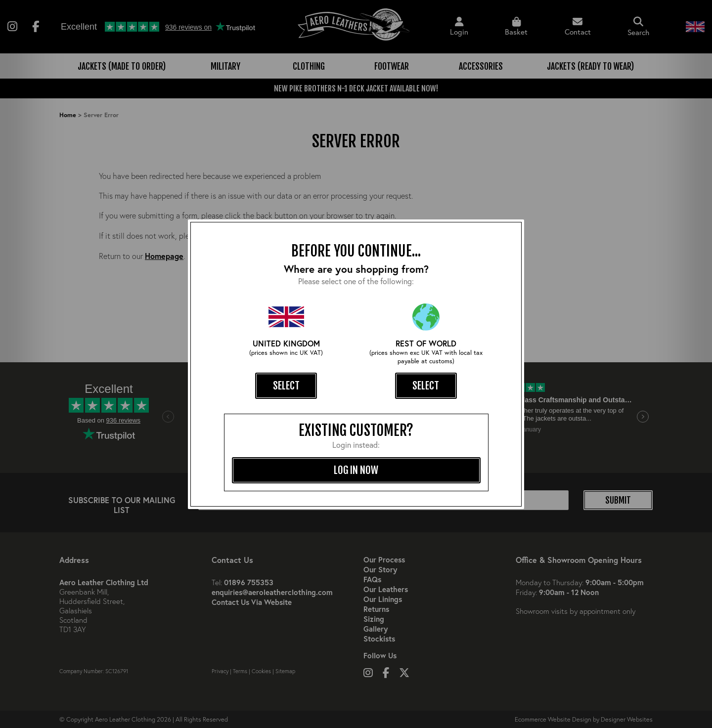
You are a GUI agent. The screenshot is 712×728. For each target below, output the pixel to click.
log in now (356, 470)
